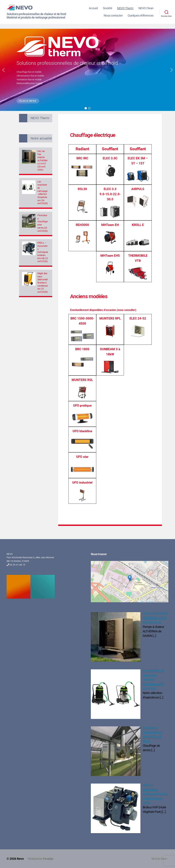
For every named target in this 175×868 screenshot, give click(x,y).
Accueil (93, 8)
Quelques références (141, 15)
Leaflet (142, 601)
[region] (87, 70)
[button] (3, 70)
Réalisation (41, 859)
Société (108, 8)
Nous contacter (113, 15)
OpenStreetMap (149, 601)
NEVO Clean (146, 8)
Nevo (20, 859)
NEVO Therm (125, 8)
